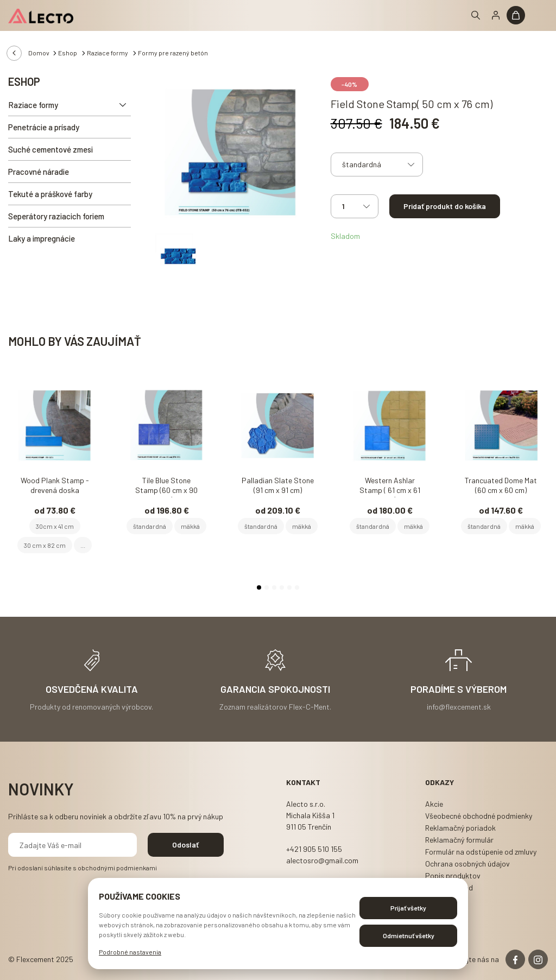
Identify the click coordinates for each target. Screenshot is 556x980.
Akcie (434, 804)
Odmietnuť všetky (409, 935)
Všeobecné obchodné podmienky (479, 816)
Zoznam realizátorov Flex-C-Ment (274, 706)
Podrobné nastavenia (130, 952)
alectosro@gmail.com (322, 860)
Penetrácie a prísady (44, 127)
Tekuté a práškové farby (50, 194)
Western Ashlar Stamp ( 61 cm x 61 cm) (390, 486)
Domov (39, 53)
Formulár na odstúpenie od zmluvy (481, 852)
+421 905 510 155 (314, 849)
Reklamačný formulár (459, 840)
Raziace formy (108, 53)
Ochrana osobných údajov (467, 864)
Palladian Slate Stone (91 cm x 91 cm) (278, 485)
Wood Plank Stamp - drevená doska (55, 485)
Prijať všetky (408, 908)
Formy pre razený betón (173, 53)
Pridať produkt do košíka (445, 206)
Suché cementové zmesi (50, 149)
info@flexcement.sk (459, 706)
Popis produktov (453, 875)
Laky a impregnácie (42, 238)
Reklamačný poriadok (460, 828)
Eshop (68, 53)
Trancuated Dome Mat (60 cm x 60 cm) (501, 485)
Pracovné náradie (39, 172)
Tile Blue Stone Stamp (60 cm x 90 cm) (166, 486)
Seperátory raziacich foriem (56, 216)
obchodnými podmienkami (117, 868)
